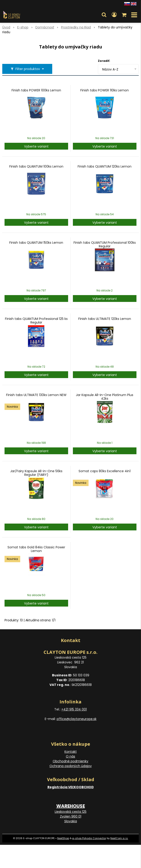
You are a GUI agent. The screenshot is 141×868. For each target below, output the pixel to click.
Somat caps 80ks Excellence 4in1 (105, 471)
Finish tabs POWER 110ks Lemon (105, 90)
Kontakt (71, 752)
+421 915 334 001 (74, 709)
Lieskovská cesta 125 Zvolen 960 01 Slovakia (71, 816)
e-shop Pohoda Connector (89, 838)
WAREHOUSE (71, 806)
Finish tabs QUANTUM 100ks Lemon (36, 166)
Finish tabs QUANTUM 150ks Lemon (36, 243)
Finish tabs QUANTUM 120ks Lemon (105, 166)
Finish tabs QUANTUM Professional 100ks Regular (105, 244)
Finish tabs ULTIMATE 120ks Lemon (105, 319)
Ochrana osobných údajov (71, 766)
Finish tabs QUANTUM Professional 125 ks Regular (36, 321)
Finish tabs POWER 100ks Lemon (36, 90)
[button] (104, 15)
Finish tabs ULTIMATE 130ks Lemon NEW (36, 395)
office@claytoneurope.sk (77, 719)
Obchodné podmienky (70, 761)
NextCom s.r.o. (119, 838)
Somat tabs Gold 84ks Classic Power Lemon (36, 549)
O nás (70, 756)
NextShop (63, 838)
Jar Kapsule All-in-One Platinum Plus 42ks (105, 397)
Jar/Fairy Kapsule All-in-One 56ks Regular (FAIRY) (36, 473)
